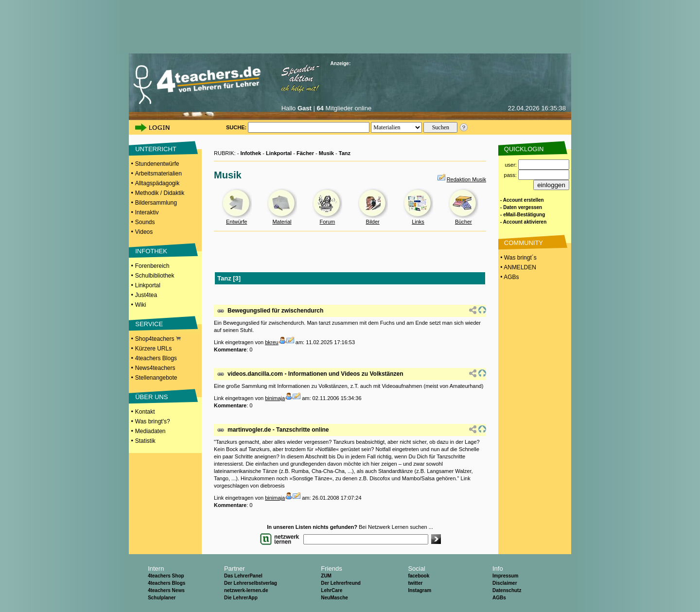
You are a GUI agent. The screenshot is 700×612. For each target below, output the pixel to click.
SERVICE (149, 324)
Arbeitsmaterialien (158, 174)
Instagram (420, 590)
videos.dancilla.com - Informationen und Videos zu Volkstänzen (315, 374)
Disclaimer (505, 583)
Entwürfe (236, 222)
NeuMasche (334, 598)
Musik (326, 153)
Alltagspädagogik (157, 183)
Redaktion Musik (466, 179)
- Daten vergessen (521, 207)
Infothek (251, 153)
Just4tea (146, 295)
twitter (415, 583)
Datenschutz (507, 590)
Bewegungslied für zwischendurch (275, 311)
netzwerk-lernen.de (246, 590)
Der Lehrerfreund (341, 583)
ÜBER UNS (151, 397)
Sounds (145, 222)
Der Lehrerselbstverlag (251, 583)
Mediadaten (150, 431)
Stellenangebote (156, 378)
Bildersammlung (156, 203)
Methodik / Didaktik (160, 193)
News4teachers (155, 368)
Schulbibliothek (155, 276)
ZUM (326, 576)
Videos (144, 232)
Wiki (141, 305)
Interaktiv (147, 212)
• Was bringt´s (518, 258)
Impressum (505, 576)
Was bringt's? (153, 421)
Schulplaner (162, 598)
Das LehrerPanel (243, 576)
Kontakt (145, 412)
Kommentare (230, 350)
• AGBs (509, 277)
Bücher (464, 222)
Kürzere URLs (153, 349)
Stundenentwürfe (157, 164)
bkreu (272, 342)
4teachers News (166, 590)
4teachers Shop (166, 576)
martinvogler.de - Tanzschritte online (278, 430)
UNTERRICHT (156, 149)
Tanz (345, 153)
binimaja (275, 398)
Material (282, 222)
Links (418, 222)
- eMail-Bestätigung (523, 215)
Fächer (305, 153)
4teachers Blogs (156, 358)
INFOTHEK (151, 251)
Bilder (373, 222)
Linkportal (148, 285)
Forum (327, 222)
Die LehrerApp (241, 598)
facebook (419, 576)
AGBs (499, 598)
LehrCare (332, 590)
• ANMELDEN (517, 267)
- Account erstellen (522, 200)
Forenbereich (152, 266)
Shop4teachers (158, 339)
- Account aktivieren (523, 222)
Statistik (145, 441)
